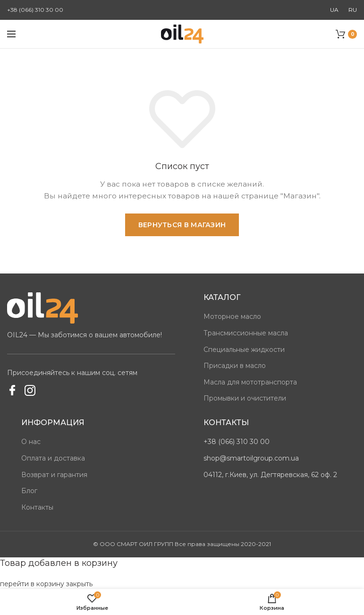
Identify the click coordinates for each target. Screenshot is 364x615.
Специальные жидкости (244, 350)
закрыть (79, 584)
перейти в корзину (32, 584)
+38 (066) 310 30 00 (35, 10)
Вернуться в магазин (182, 225)
